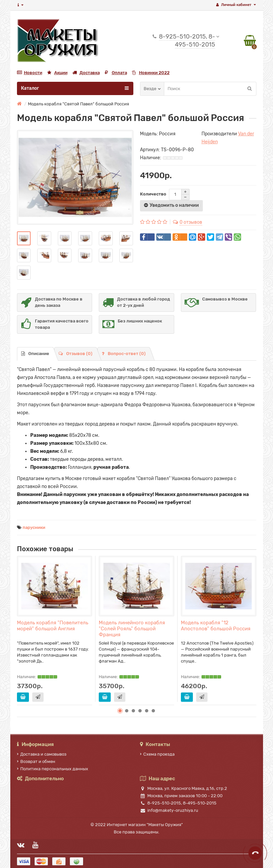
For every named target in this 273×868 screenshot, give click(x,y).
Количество (153, 194)
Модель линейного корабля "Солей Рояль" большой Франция (132, 629)
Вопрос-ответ (124, 354)
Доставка (86, 73)
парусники (34, 527)
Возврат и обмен (36, 761)
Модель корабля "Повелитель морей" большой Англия (53, 626)
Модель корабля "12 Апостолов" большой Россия (216, 626)
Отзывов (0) (75, 354)
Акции (57, 73)
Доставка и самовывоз (42, 754)
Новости (30, 73)
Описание (35, 354)
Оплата (116, 73)
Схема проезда (157, 754)
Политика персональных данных (53, 769)
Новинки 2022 (151, 73)
